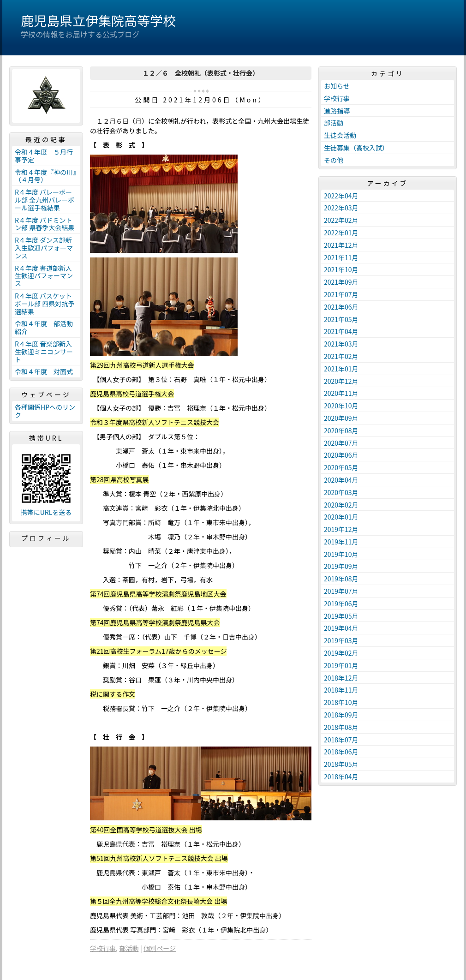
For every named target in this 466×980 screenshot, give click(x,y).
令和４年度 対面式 (44, 371)
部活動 (129, 948)
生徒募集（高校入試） (356, 148)
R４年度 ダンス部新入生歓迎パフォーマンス (44, 248)
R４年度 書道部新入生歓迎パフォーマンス (44, 276)
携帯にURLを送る (46, 512)
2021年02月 (341, 356)
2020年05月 (341, 467)
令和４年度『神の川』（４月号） (45, 176)
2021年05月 (341, 319)
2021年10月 (341, 269)
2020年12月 (341, 381)
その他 (334, 160)
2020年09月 (341, 418)
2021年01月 (341, 369)
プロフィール (46, 538)
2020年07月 (341, 443)
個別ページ (160, 948)
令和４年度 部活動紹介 (44, 327)
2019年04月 (341, 628)
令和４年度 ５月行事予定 (44, 156)
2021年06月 (341, 307)
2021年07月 (341, 294)
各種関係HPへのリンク (45, 411)
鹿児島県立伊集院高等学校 (98, 20)
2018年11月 (341, 690)
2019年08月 (341, 579)
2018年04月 (341, 777)
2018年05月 (341, 764)
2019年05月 (341, 616)
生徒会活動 (340, 135)
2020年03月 (341, 492)
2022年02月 (341, 220)
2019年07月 (341, 591)
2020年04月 (341, 480)
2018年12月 (341, 678)
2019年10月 (341, 554)
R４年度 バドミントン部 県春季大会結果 (45, 224)
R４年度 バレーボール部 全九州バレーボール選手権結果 (45, 200)
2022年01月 (341, 233)
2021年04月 (341, 331)
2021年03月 (341, 344)
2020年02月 (341, 505)
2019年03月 (341, 640)
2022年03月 (341, 208)
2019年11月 (341, 542)
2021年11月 (341, 257)
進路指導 (337, 111)
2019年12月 (341, 529)
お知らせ (337, 86)
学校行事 (103, 948)
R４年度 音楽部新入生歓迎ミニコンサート (44, 352)
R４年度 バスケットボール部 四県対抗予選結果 (45, 304)
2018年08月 (341, 727)
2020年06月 (341, 455)
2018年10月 (341, 702)
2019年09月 (341, 566)
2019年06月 (341, 604)
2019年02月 (341, 653)
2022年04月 (341, 196)
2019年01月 (341, 665)
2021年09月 (341, 282)
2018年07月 (341, 740)
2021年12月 (341, 245)
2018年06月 (341, 752)
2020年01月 (341, 517)
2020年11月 (341, 393)
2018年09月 (341, 715)
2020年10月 (341, 406)
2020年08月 (341, 430)
